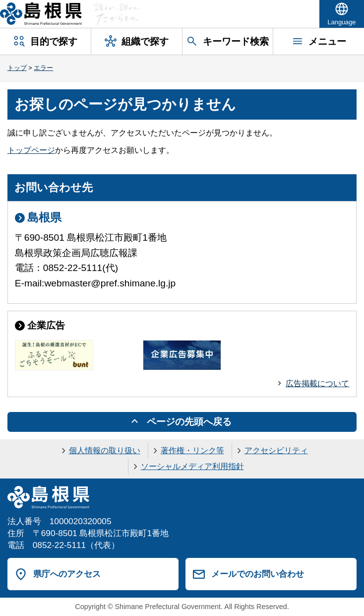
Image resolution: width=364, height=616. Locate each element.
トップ (17, 68)
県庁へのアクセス (67, 574)
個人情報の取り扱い (105, 450)
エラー (43, 68)
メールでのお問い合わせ (258, 574)
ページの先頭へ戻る (189, 422)
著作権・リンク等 (192, 450)
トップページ (31, 150)
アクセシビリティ (276, 450)
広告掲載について (317, 383)
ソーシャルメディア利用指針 (192, 466)
